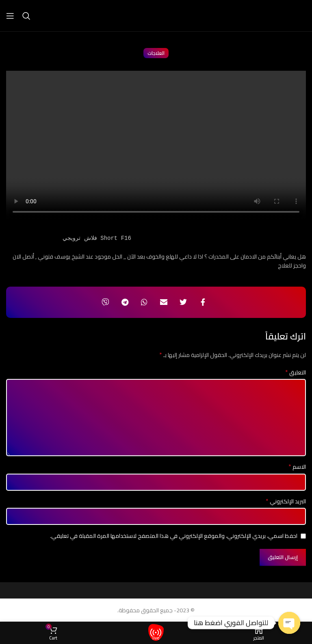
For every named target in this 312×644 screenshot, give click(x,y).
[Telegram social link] (125, 302)
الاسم (297, 467)
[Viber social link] (105, 302)
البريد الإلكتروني (286, 501)
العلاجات (156, 53)
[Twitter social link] (183, 302)
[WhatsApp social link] (144, 302)
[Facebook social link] (203, 302)
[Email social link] (164, 302)
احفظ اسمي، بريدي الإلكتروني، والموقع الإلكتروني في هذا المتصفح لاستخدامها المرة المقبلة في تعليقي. (174, 536)
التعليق (296, 372)
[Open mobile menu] (10, 16)
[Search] (26, 16)
